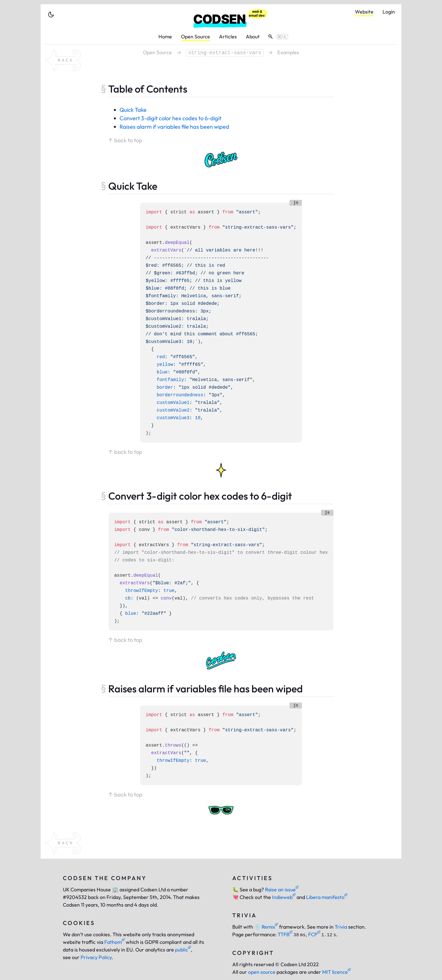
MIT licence (336, 972)
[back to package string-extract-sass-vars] (63, 60)
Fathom (114, 942)
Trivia (341, 927)
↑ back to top (125, 140)
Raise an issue (282, 890)
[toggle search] (276, 37)
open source (262, 972)
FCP (314, 934)
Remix (266, 927)
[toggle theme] (51, 15)
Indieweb (284, 897)
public (183, 950)
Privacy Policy (96, 957)
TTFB (285, 934)
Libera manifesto (327, 897)
